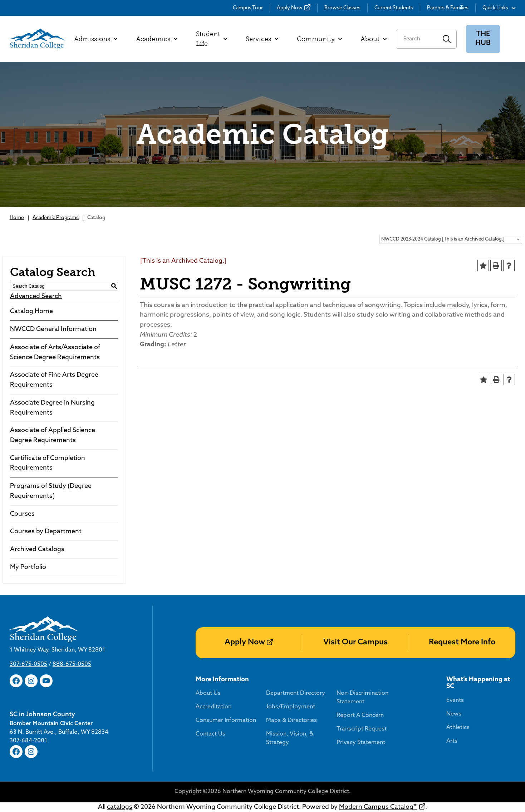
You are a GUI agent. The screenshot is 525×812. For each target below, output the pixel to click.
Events (455, 700)
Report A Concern (360, 716)
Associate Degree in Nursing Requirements (52, 408)
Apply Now (290, 8)
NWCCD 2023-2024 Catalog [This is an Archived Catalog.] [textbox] (443, 239)
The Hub (483, 39)
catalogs (120, 807)
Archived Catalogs (37, 549)
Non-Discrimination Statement (362, 698)
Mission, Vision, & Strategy (290, 738)
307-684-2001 (28, 741)
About (374, 39)
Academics (157, 39)
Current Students (394, 8)
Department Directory (296, 693)
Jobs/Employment (291, 707)
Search (447, 39)
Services (262, 39)
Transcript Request (362, 729)
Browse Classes (342, 8)
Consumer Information (226, 721)
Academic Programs (56, 218)
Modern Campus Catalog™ (378, 807)
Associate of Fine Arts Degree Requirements (54, 380)
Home (17, 218)
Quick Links (499, 8)
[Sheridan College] (37, 39)
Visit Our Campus (355, 642)
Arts (452, 741)
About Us (208, 693)
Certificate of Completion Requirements (48, 463)
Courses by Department (46, 532)
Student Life (212, 39)
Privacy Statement (361, 743)
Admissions (96, 39)
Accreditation (214, 707)
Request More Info (462, 642)
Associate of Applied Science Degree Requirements (53, 435)
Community (319, 39)
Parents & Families (448, 8)
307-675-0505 (28, 664)
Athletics (458, 728)
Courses (22, 514)
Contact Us (210, 734)
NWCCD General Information (53, 329)
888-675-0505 (72, 664)
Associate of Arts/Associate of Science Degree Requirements (55, 353)
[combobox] (451, 239)
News (454, 714)
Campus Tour (248, 8)
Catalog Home (31, 311)
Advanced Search (36, 296)
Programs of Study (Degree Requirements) (51, 491)
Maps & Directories (291, 721)
